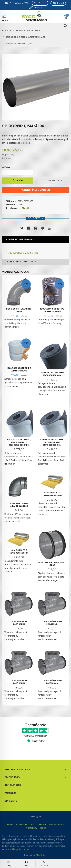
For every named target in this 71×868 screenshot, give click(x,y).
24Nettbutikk (41, 855)
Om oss (38, 7)
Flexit (25, 208)
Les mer (57, 846)
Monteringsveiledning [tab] (19, 239)
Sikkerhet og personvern (51, 825)
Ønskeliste (53, 180)
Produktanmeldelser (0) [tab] (19, 262)
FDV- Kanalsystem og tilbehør (23, 253)
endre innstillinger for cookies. (16, 849)
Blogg (43, 828)
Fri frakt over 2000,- (20, 3)
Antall (6, 167)
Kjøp (18, 180)
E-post (61, 3)
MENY (4, 16)
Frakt (10, 825)
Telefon (42, 3)
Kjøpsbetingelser (25, 825)
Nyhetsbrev (31, 828)
